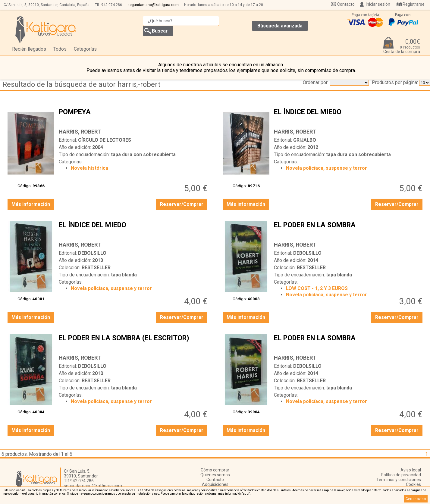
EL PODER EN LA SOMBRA (349, 230)
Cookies (413, 484)
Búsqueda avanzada (280, 26)
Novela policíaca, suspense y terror (326, 168)
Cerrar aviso (416, 499)
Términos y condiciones (399, 480)
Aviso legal (411, 470)
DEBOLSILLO (92, 253)
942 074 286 (112, 5)
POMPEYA (134, 117)
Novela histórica (89, 168)
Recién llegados (29, 49)
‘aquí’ (246, 494)
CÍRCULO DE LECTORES (105, 140)
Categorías (85, 49)
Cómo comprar (215, 470)
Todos (60, 49)
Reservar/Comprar (182, 204)
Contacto (346, 4)
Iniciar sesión (378, 4)
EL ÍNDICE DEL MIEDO (349, 117)
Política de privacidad (401, 475)
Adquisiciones (215, 484)
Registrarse (414, 4)
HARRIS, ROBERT (80, 132)
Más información (31, 204)
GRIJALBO (305, 140)
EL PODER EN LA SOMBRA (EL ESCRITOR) (134, 343)
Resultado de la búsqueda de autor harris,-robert (81, 84)
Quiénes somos (215, 475)
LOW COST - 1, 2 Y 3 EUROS (317, 288)
